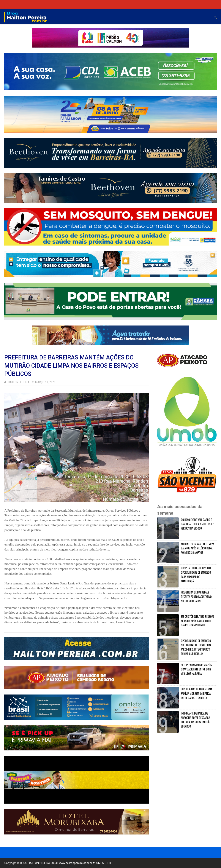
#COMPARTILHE (103, 863)
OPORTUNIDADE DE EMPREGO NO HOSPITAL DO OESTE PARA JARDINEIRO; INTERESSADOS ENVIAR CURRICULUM (196, 647)
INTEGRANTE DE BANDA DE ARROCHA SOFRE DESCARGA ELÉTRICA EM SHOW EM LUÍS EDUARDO (195, 720)
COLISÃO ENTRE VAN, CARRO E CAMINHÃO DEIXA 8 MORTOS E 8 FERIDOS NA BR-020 (197, 524)
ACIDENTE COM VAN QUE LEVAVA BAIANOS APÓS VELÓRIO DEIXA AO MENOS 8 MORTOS (197, 548)
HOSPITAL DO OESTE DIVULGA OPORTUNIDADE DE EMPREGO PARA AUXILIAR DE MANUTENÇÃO (196, 574)
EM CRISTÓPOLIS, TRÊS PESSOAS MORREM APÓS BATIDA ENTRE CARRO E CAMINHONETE (198, 621)
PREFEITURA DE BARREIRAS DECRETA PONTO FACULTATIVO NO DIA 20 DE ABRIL (196, 597)
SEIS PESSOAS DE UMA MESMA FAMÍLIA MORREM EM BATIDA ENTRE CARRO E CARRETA (197, 693)
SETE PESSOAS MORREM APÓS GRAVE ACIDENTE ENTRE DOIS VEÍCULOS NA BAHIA (196, 669)
